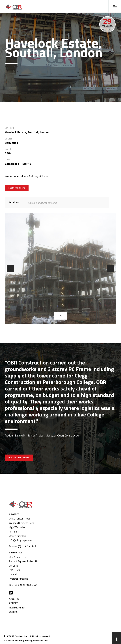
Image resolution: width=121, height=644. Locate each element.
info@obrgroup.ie (19, 579)
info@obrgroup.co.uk (20, 540)
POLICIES (14, 603)
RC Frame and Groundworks (42, 203)
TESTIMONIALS (17, 607)
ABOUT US (15, 599)
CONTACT (14, 612)
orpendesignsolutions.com (34, 641)
